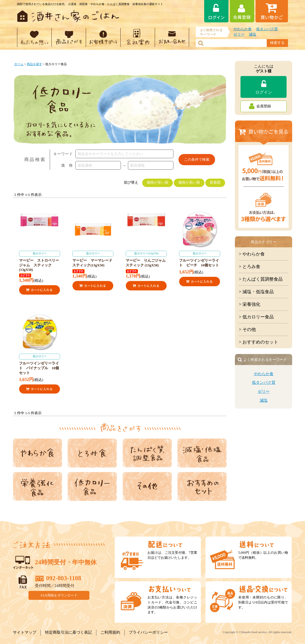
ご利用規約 (110, 632)
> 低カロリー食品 (256, 317)
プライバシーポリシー (148, 632)
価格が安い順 (158, 183)
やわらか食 (243, 29)
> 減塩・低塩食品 (256, 292)
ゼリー (239, 34)
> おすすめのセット (258, 342)
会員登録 (264, 106)
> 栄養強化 (250, 304)
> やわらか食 (252, 254)
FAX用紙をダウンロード (59, 595)
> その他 (247, 329)
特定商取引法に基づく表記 (68, 632)
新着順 (215, 183)
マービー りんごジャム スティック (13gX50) (147, 259)
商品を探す (34, 64)
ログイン (264, 92)
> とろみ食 (250, 267)
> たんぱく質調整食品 (261, 279)
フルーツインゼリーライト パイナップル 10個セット (40, 364)
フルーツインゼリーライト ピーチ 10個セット (200, 259)
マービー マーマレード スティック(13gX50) (94, 259)
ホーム (19, 64)
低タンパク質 (267, 29)
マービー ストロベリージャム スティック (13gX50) (40, 261)
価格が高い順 (189, 183)
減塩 (252, 34)
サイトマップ (25, 632)
